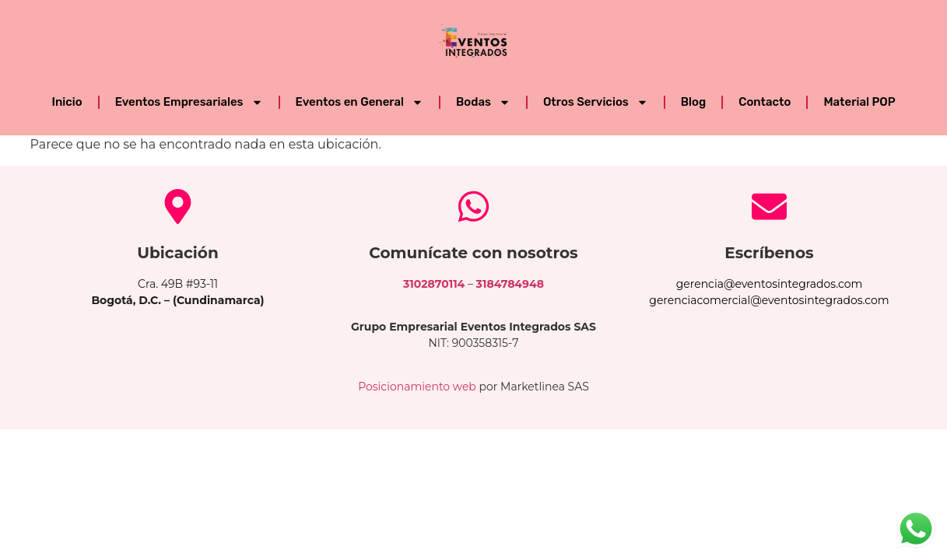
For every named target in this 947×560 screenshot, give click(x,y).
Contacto (765, 102)
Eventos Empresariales (189, 102)
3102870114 (434, 284)
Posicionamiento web (417, 387)
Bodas (483, 102)
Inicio (67, 102)
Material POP (859, 102)
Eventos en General (360, 102)
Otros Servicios (596, 102)
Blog (693, 102)
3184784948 (510, 284)
